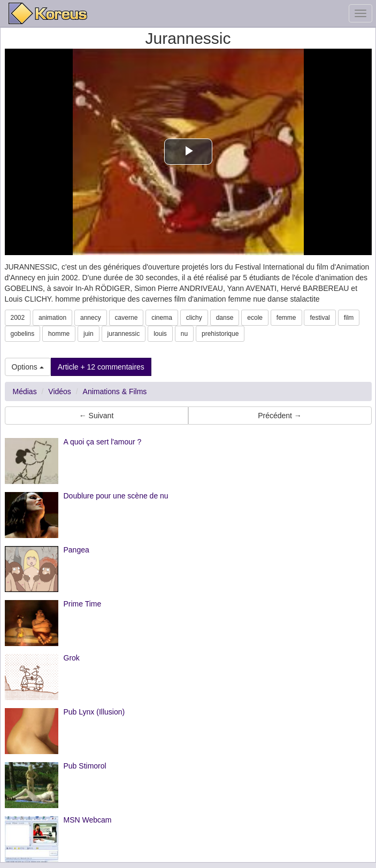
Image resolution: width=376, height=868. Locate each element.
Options (28, 367)
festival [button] (320, 318)
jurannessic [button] (124, 334)
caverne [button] (126, 318)
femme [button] (286, 318)
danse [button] (225, 318)
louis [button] (160, 334)
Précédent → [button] (280, 416)
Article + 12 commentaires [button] (101, 367)
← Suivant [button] (97, 416)
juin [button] (89, 334)
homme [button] (59, 334)
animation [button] (52, 318)
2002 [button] (18, 318)
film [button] (349, 318)
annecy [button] (91, 318)
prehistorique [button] (220, 334)
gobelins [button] (23, 334)
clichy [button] (194, 318)
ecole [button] (255, 318)
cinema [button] (162, 318)
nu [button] (184, 334)
